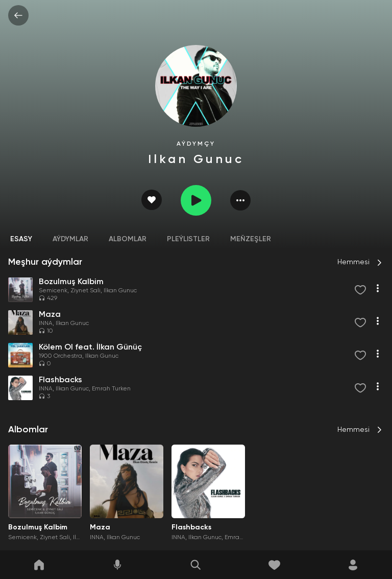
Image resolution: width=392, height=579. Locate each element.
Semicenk (53, 291)
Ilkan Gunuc (120, 291)
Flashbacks (191, 527)
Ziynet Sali (85, 291)
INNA (46, 323)
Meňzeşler (251, 239)
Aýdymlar (70, 239)
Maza (100, 527)
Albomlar (128, 239)
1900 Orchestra (60, 356)
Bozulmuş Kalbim (38, 527)
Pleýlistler (188, 239)
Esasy (21, 239)
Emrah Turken (111, 389)
